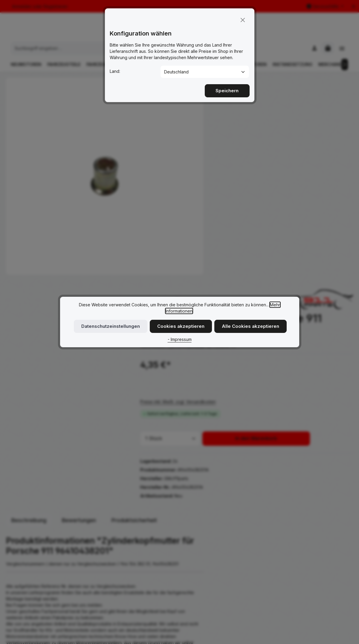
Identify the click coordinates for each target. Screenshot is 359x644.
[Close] (243, 17)
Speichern (227, 88)
